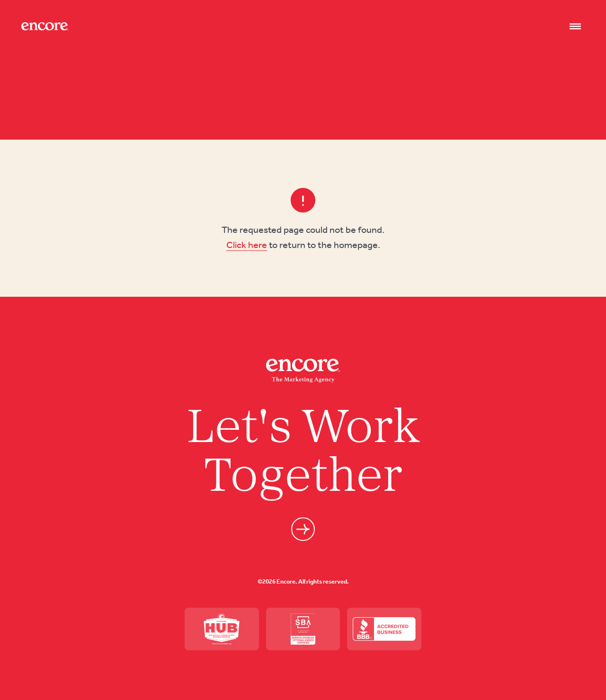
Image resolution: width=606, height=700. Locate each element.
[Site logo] (45, 26)
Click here (247, 245)
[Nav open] (575, 27)
